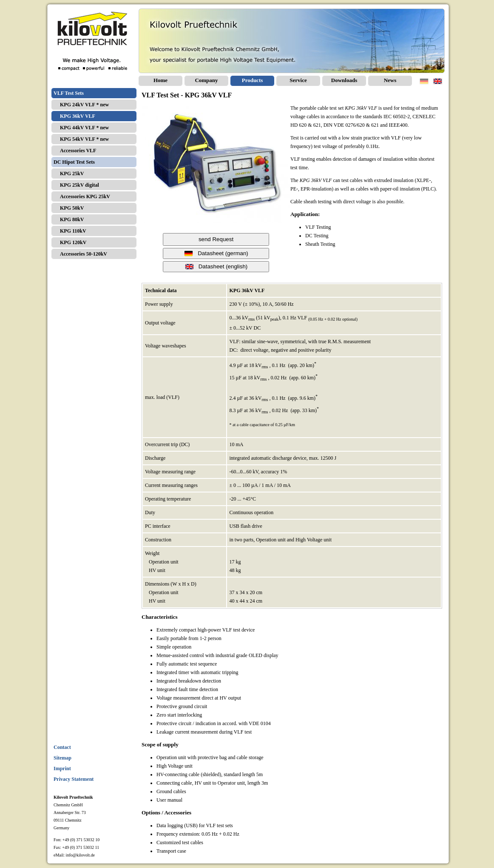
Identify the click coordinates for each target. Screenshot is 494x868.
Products (253, 80)
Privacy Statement (74, 779)
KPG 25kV (72, 174)
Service (298, 80)
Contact (62, 747)
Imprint (62, 768)
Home (160, 80)
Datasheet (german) (216, 253)
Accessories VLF (78, 151)
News (390, 80)
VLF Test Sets (69, 93)
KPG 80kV (72, 219)
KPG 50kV (72, 208)
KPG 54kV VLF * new (84, 139)
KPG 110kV (73, 231)
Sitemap (62, 758)
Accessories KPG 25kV (85, 196)
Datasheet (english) (216, 267)
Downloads (344, 80)
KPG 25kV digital (79, 185)
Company (206, 80)
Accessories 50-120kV (84, 254)
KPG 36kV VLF (78, 116)
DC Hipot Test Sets (74, 162)
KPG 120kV (73, 242)
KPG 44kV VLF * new (84, 128)
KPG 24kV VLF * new (84, 105)
